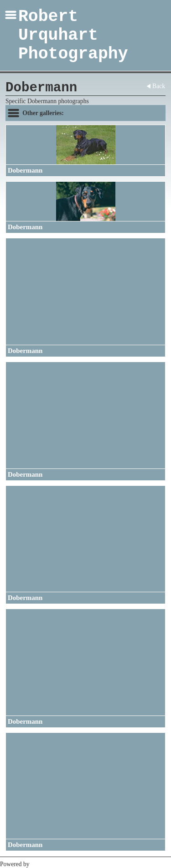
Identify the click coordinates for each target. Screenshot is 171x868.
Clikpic (40, 864)
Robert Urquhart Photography (73, 35)
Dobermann (25, 170)
